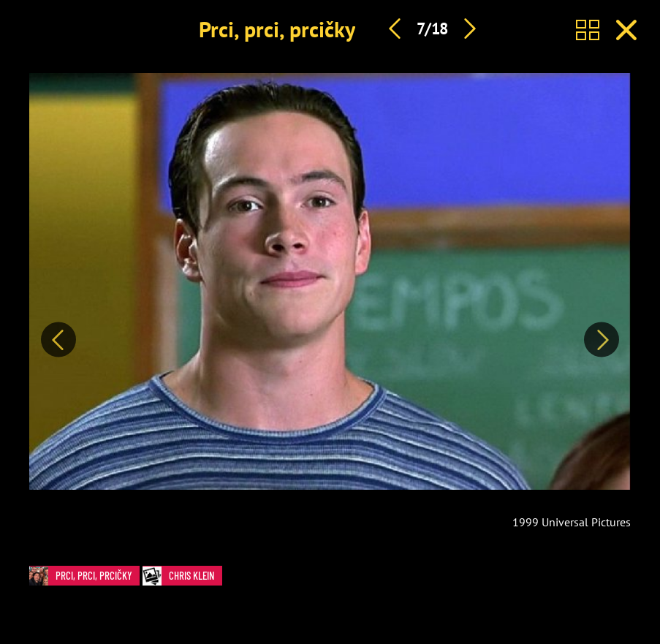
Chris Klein (182, 576)
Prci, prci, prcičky (277, 29)
